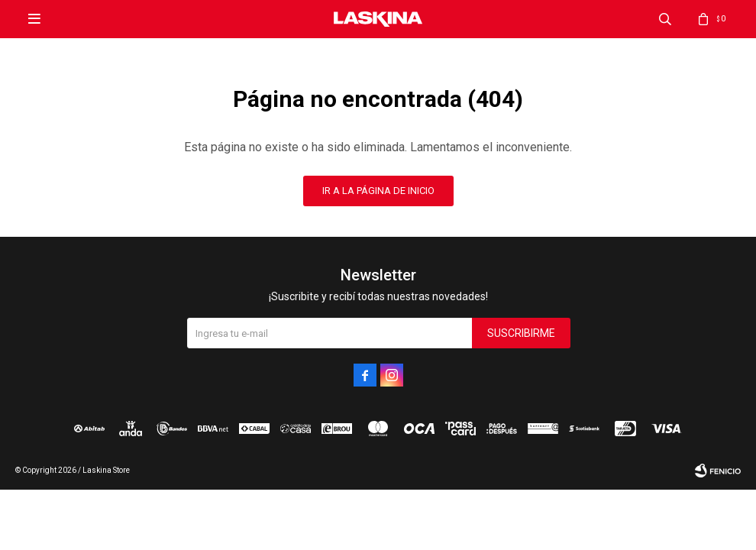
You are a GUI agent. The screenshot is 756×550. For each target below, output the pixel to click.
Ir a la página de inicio (378, 191)
